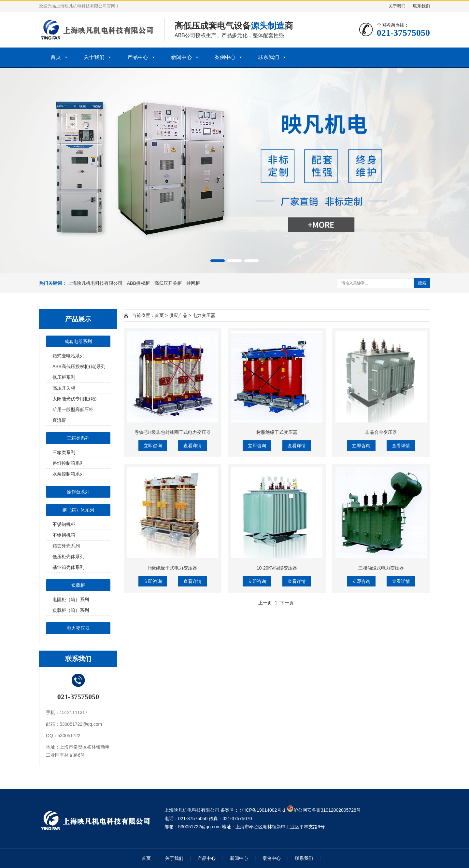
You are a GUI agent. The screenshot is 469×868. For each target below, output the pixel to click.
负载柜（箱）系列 (71, 610)
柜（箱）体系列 (78, 510)
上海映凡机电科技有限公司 (95, 283)
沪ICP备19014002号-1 (263, 810)
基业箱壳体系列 (68, 567)
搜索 (422, 283)
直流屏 (59, 420)
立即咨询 (153, 446)
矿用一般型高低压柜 (73, 409)
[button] (218, 261)
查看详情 (192, 446)
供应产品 (178, 315)
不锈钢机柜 (64, 524)
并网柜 (193, 283)
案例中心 (225, 57)
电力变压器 (78, 628)
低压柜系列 (64, 377)
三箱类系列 (78, 438)
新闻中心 (181, 57)
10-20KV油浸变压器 (277, 568)
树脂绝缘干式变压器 (277, 432)
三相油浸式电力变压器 (381, 568)
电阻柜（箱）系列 (71, 599)
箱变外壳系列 (66, 546)
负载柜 (78, 585)
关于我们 (397, 6)
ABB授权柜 (138, 283)
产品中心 (138, 57)
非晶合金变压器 (381, 432)
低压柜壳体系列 (68, 557)
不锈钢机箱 (64, 535)
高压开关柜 (64, 388)
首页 (56, 57)
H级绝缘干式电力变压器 (173, 568)
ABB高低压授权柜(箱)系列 (79, 366)
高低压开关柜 (168, 283)
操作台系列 (78, 492)
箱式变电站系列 (68, 356)
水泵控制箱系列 (68, 474)
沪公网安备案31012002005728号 (324, 810)
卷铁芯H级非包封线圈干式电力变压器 (173, 432)
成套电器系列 (78, 341)
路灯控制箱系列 (68, 463)
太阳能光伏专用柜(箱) (74, 399)
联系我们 (421, 6)
